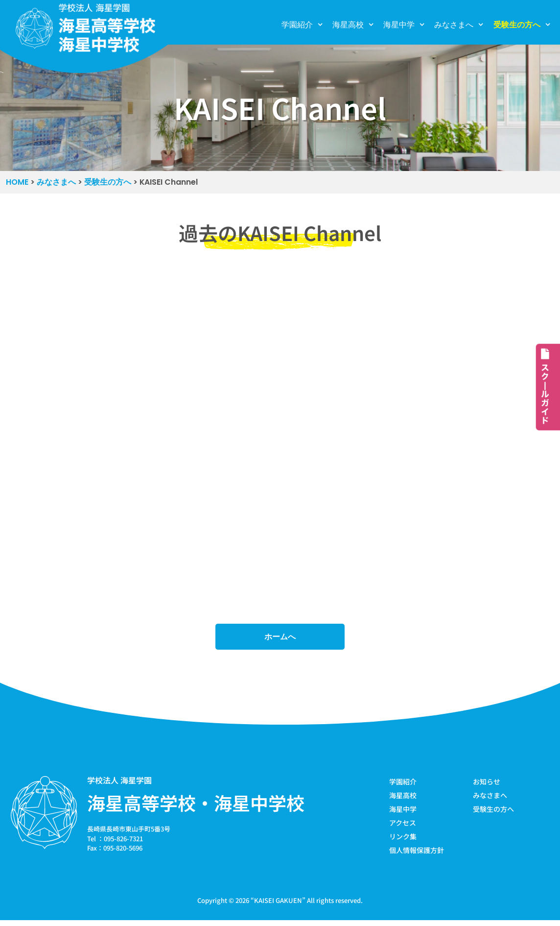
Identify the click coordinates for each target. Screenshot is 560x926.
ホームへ (280, 639)
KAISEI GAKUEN (278, 906)
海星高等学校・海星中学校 (196, 805)
